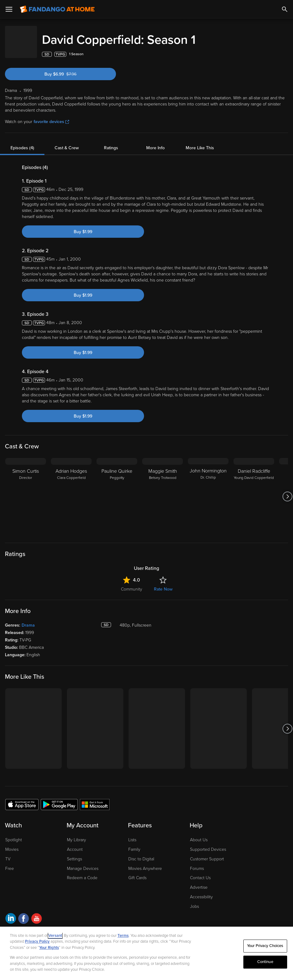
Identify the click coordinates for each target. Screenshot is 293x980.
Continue (265, 962)
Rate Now (163, 583)
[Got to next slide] (287, 490)
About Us (199, 834)
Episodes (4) (22, 142)
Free (10, 862)
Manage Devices (83, 862)
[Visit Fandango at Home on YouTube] (37, 913)
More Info (155, 142)
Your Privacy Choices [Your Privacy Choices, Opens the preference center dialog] (265, 946)
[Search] (285, 9)
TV (8, 853)
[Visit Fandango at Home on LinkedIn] (11, 913)
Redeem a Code (82, 872)
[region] (146, 953)
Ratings (111, 142)
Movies (12, 843)
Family (134, 843)
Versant (55, 936)
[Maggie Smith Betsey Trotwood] (163, 490)
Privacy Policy (37, 941)
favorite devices (51, 115)
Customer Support (207, 853)
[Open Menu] (9, 9)
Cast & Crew (67, 142)
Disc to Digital (141, 853)
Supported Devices (208, 843)
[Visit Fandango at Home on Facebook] (24, 913)
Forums (197, 862)
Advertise (199, 881)
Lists (132, 834)
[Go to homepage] (57, 9)
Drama (28, 619)
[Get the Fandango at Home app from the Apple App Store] (22, 798)
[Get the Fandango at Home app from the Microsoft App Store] (95, 798)
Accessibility (201, 891)
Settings (74, 853)
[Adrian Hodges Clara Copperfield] (71, 490)
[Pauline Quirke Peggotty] (117, 490)
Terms (123, 936)
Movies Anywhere (145, 862)
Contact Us (200, 872)
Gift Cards (137, 872)
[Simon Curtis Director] (26, 490)
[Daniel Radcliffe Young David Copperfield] (254, 490)
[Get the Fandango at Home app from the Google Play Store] (59, 798)
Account (75, 843)
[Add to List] (285, 48)
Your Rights (49, 948)
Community (132, 583)
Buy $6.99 (70, 68)
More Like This (200, 142)
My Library (76, 834)
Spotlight (14, 834)
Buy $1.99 (83, 226)
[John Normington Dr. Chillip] (208, 490)
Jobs (194, 900)
